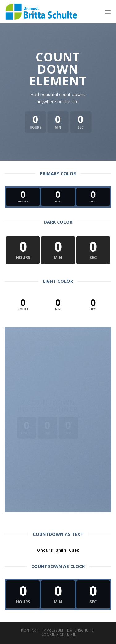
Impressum (53, 630)
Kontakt (30, 630)
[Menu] (108, 12)
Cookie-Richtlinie (59, 634)
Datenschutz (80, 630)
